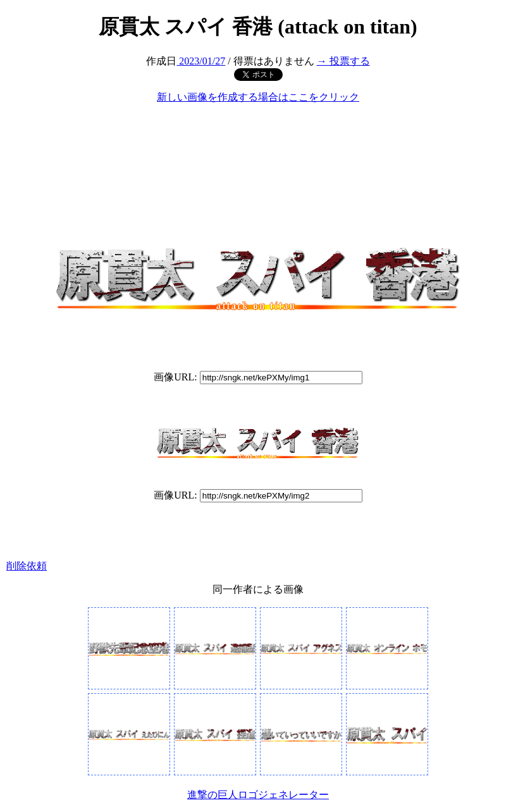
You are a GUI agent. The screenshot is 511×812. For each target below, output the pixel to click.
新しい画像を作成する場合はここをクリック (258, 97)
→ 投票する (343, 61)
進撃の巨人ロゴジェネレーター (258, 795)
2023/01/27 (201, 61)
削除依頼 (27, 566)
